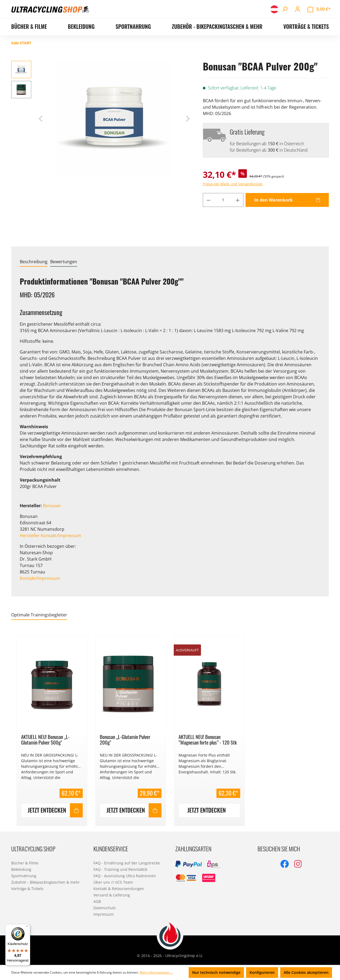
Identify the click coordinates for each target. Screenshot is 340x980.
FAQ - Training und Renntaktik (120, 869)
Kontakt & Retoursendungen (119, 889)
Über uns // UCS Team (113, 882)
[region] (170, 728)
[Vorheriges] (41, 118)
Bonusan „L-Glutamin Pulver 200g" (125, 739)
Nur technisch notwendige (216, 972)
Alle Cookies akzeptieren (306, 972)
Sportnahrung (24, 876)
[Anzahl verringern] (208, 200)
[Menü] (27, 927)
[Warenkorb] (319, 9)
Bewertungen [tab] (64, 262)
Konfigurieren (262, 972)
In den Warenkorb (273, 200)
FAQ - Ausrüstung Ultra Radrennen (125, 876)
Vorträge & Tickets (27, 889)
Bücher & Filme (25, 863)
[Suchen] (285, 9)
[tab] (34, 262)
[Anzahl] (223, 200)
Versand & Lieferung (112, 895)
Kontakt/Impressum (40, 578)
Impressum (104, 914)
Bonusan (52, 506)
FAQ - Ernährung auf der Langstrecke (127, 863)
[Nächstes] (188, 118)
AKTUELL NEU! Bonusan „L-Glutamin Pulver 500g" (45, 739)
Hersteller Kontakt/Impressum (50, 536)
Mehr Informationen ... (156, 972)
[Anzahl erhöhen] (238, 200)
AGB (97, 901)
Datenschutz (105, 908)
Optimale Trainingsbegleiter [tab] (39, 615)
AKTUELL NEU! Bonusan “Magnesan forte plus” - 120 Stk (208, 739)
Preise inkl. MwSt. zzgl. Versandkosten (233, 184)
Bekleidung (21, 869)
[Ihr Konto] (298, 9)
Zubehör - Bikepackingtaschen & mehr (46, 882)
